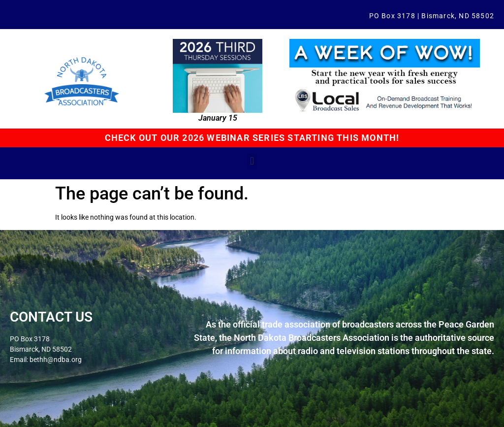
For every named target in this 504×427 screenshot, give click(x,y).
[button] (252, 161)
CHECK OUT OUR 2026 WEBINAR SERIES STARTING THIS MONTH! (252, 138)
